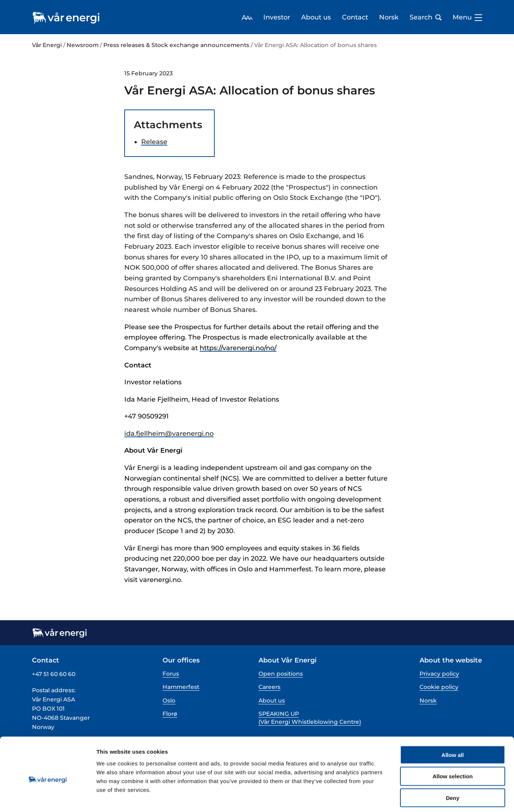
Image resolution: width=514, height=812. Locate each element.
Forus (171, 674)
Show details (386, 797)
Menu (467, 17)
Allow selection (452, 743)
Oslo (169, 700)
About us (316, 17)
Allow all (453, 722)
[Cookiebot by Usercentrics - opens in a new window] (48, 798)
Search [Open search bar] (426, 17)
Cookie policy (439, 687)
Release (154, 142)
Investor (277, 17)
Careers (270, 687)
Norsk (389, 17)
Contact (355, 17)
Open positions (281, 674)
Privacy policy (439, 674)
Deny (453, 765)
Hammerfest (181, 687)
